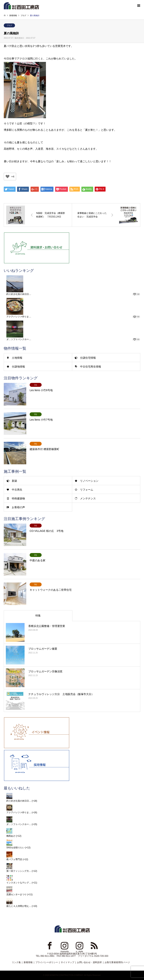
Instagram (64, 945)
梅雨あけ (11, 836)
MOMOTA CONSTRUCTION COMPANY (66, 975)
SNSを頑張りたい (15, 848)
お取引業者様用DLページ (117, 962)
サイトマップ (67, 962)
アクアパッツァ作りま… (19, 317)
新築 (14, 481)
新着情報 (28, 962)
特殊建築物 (18, 498)
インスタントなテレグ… (19, 883)
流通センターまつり (16, 894)
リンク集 (16, 962)
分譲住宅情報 (88, 358)
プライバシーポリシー (47, 962)
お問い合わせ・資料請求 (89, 962)
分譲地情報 (18, 367)
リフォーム (87, 490)
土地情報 (17, 358)
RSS (94, 945)
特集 (38, 616)
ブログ (9, 25)
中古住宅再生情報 (91, 367)
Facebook (50, 945)
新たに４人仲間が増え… (19, 906)
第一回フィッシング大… (19, 871)
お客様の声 (18, 507)
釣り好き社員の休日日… (19, 294)
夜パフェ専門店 (14, 859)
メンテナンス (88, 498)
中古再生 (17, 490)
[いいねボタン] (7, 177)
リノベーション (89, 481)
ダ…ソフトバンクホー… (19, 339)
